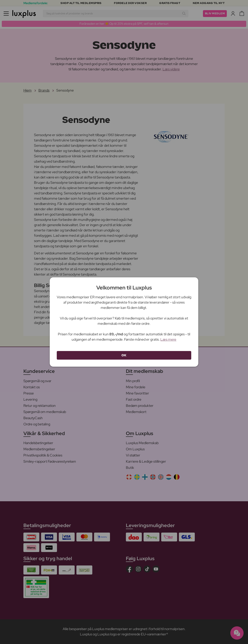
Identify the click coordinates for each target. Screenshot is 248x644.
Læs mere (168, 339)
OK (124, 355)
